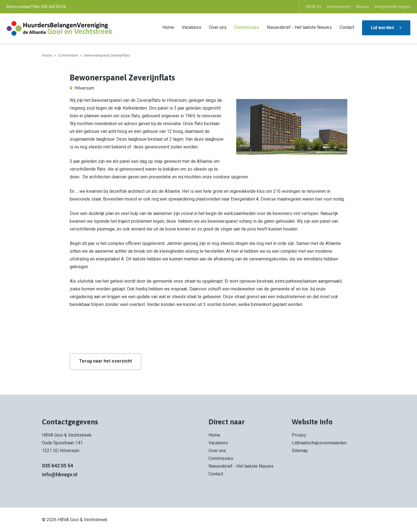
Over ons (218, 27)
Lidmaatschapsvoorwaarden (319, 443)
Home (168, 27)
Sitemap (300, 451)
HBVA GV (314, 7)
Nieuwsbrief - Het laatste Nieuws (299, 27)
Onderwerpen (339, 7)
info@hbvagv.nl (60, 474)
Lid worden (382, 28)
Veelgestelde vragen (392, 7)
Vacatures (192, 27)
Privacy (299, 435)
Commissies (247, 27)
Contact (347, 27)
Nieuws (363, 7)
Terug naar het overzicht (105, 361)
